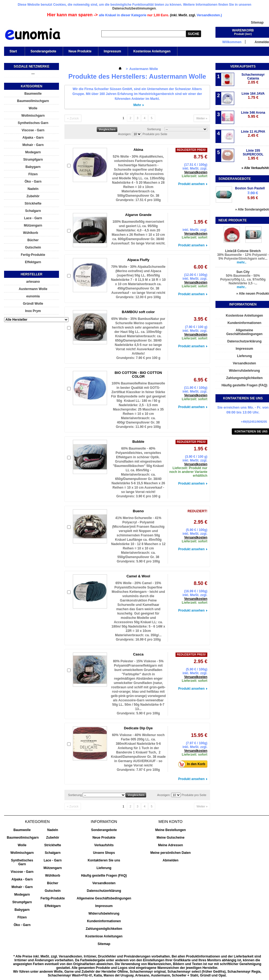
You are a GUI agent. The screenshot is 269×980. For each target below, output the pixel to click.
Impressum (112, 51)
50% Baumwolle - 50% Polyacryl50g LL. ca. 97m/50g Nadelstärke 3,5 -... (243, 279)
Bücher (33, 240)
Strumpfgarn (33, 160)
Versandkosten (196, 172)
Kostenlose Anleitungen (152, 51)
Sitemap (257, 23)
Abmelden (170, 860)
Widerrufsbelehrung (104, 914)
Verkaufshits (243, 66)
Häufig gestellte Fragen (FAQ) (104, 876)
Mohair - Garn (33, 145)
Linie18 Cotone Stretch (243, 251)
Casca (138, 654)
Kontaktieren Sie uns (104, 860)
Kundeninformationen (104, 921)
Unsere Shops (104, 853)
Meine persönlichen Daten (171, 853)
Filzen (33, 174)
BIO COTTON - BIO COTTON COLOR (138, 375)
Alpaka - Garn (33, 138)
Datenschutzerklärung (104, 891)
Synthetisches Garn (33, 123)
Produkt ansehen (191, 184)
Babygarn (33, 167)
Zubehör (33, 196)
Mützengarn (33, 225)
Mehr (137, 105)
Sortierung (154, 129)
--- (33, 74)
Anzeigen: (125, 134)
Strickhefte (33, 203)
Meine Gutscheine (171, 838)
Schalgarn (33, 211)
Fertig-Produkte (33, 255)
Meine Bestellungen (171, 830)
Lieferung (104, 868)
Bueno (138, 511)
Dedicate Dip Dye (138, 728)
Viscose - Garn (33, 130)
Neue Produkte (80, 51)
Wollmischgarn (33, 116)
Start (13, 53)
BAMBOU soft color (138, 312)
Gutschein (33, 247)
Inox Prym (33, 311)
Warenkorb (243, 30)
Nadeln (33, 189)
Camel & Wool (138, 576)
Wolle (33, 108)
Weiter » (202, 118)
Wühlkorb (31, 233)
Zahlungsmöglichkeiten (104, 929)
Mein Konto (170, 822)
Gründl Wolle (33, 304)
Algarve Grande (138, 215)
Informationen (243, 304)
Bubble (138, 442)
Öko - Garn (33, 182)
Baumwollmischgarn (33, 101)
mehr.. (241, 262)
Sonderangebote (43, 51)
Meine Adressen (171, 845)
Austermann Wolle (33, 289)
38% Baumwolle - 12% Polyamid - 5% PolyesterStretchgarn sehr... (243, 257)
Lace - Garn (33, 218)
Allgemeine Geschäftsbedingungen (104, 898)
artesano (33, 282)
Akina (138, 150)
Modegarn (33, 152)
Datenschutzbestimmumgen (134, 8)
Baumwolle (33, 94)
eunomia (33, 296)
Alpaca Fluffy (138, 260)
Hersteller (32, 274)
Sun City (243, 272)
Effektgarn (33, 262)
